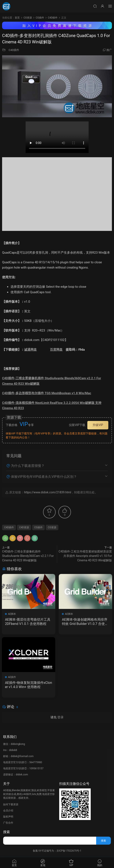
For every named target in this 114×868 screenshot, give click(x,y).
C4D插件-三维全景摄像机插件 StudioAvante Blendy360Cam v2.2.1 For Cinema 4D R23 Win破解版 (28, 556)
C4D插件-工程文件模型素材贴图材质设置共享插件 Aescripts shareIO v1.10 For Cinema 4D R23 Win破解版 (85, 556)
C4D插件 (14, 50)
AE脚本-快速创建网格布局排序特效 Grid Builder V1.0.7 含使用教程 (85, 622)
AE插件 (12, 678)
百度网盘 (56, 350)
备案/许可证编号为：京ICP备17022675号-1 (57, 851)
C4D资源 (24, 527)
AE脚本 (12, 614)
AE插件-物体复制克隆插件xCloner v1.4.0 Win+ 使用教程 (28, 685)
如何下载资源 (11, 805)
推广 (109, 50)
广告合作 (8, 823)
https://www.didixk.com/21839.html (47, 492)
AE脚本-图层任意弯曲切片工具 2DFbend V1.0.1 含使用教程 (28, 622)
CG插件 (38, 527)
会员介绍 (8, 811)
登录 (60, 718)
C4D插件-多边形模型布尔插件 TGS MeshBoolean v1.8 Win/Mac (47, 393)
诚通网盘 (30, 350)
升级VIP (98, 425)
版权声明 (8, 817)
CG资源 (52, 527)
